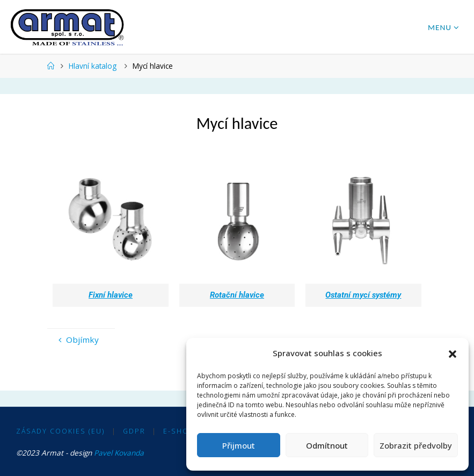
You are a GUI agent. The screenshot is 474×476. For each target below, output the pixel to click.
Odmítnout (327, 445)
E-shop (179, 431)
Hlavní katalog (93, 66)
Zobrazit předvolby (416, 445)
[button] (453, 354)
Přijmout (239, 445)
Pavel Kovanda (119, 453)
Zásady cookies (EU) (60, 431)
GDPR (134, 431)
